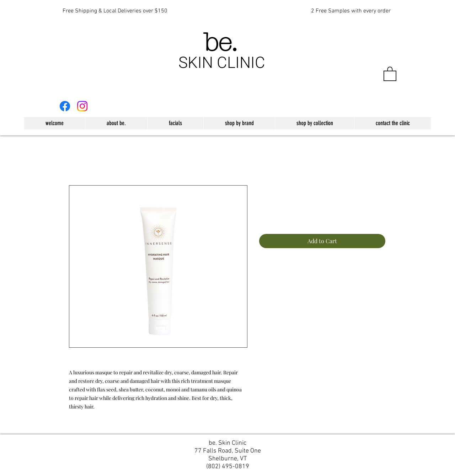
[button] (390, 73)
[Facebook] (65, 106)
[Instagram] (82, 106)
